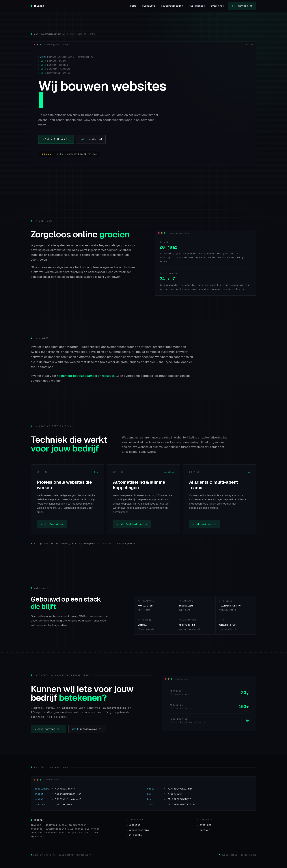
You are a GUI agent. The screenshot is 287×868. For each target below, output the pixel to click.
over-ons (217, 6)
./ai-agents (134, 835)
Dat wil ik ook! (56, 139)
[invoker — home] (42, 6)
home (133, 6)
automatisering (173, 6)
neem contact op (49, 729)
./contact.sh (242, 6)
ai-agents (197, 6)
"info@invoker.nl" (180, 789)
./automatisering (137, 830)
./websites (133, 825)
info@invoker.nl (87, 729)
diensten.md (91, 139)
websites (149, 6)
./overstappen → (124, 543)
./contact (203, 830)
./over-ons (204, 825)
